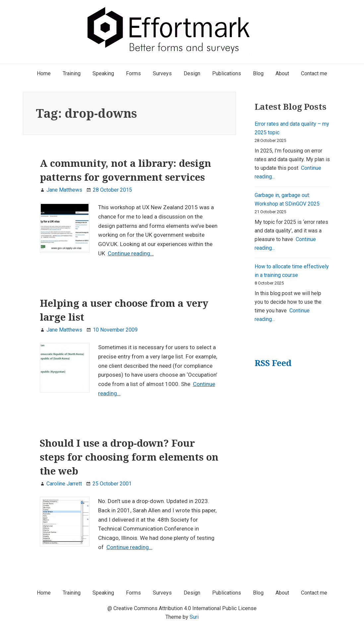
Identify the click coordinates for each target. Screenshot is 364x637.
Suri (194, 617)
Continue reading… (131, 253)
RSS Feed (273, 363)
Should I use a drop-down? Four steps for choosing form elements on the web (129, 457)
